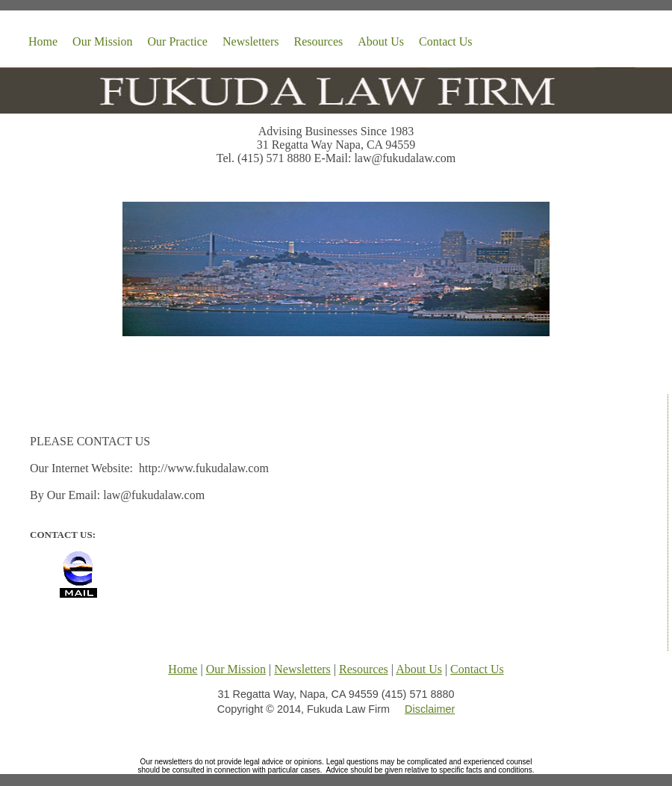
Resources (319, 41)
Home (43, 41)
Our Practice (178, 41)
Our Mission (102, 41)
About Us (381, 41)
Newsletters (251, 41)
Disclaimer (430, 709)
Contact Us (446, 41)
